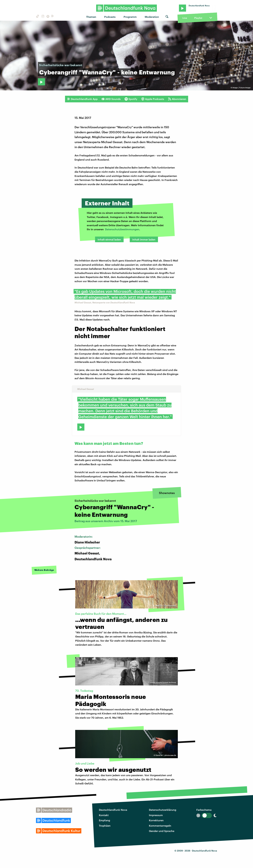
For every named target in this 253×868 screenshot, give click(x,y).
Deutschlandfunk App (82, 99)
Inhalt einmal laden (109, 239)
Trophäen (105, 826)
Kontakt (104, 815)
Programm (130, 17)
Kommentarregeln (160, 826)
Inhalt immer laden (144, 239)
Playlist (198, 18)
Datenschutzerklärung (163, 810)
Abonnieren (177, 99)
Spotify (131, 99)
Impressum (156, 815)
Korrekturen (156, 820)
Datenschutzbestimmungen (122, 229)
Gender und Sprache (162, 831)
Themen (91, 17)
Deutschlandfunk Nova (113, 810)
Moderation (152, 17)
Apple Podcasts (153, 99)
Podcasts (110, 17)
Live (185, 18)
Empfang (104, 820)
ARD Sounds (111, 99)
